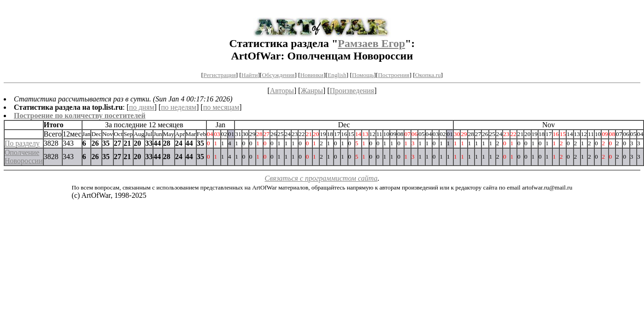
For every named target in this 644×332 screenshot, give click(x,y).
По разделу (22, 143)
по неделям (179, 107)
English (337, 75)
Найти (250, 75)
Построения (393, 75)
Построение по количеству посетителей (80, 116)
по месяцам (221, 107)
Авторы (282, 91)
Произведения (352, 91)
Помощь (363, 75)
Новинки (312, 75)
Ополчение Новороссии (24, 157)
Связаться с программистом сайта (321, 178)
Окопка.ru (428, 75)
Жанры (312, 91)
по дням (142, 107)
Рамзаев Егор (371, 43)
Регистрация (220, 75)
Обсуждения (278, 75)
